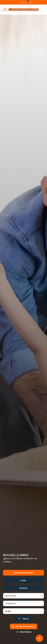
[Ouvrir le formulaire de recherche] (24, 619)
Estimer (23, 588)
